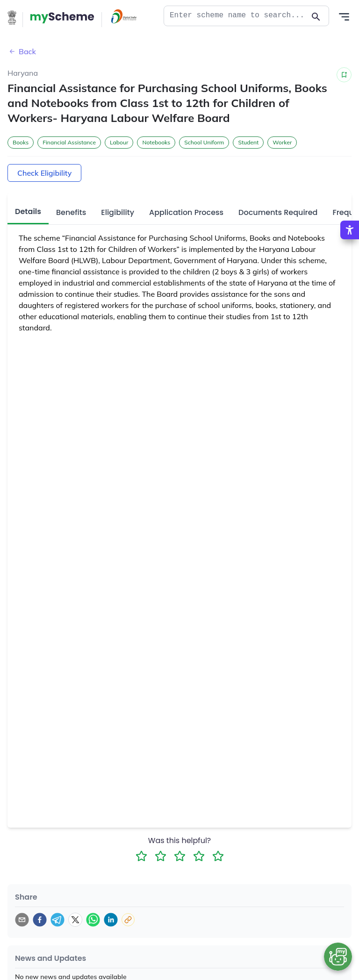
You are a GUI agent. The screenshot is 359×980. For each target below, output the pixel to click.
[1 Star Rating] (141, 856)
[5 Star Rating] (218, 856)
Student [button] (248, 142)
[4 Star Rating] (199, 856)
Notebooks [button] (156, 142)
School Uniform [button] (204, 142)
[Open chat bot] (338, 957)
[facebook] (40, 920)
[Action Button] (62, 18)
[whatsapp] (93, 920)
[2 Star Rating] (161, 856)
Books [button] (21, 142)
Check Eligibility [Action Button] (44, 173)
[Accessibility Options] (350, 230)
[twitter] (75, 920)
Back (22, 51)
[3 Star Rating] (180, 856)
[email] (22, 920)
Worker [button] (282, 142)
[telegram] (57, 920)
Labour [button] (119, 142)
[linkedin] (111, 920)
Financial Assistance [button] (69, 142)
